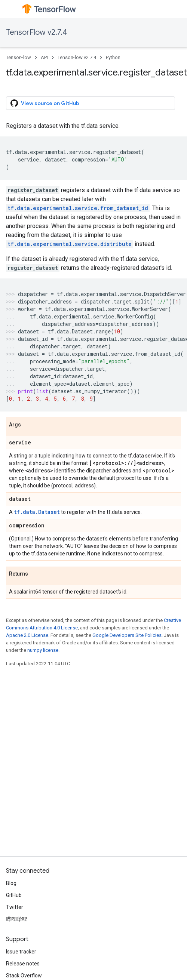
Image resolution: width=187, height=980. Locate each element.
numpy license (43, 650)
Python (113, 57)
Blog (11, 883)
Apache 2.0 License (27, 635)
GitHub (14, 895)
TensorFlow (19, 57)
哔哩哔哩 (16, 919)
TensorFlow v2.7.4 (36, 32)
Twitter (15, 907)
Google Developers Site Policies (127, 635)
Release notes (23, 964)
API (44, 57)
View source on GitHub (45, 103)
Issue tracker (21, 952)
